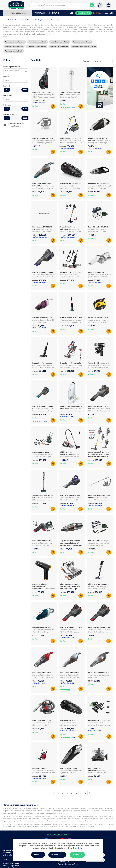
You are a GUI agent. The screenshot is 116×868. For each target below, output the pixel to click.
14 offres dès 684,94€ (67, 148)
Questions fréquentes (11, 863)
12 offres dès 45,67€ (67, 683)
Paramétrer (57, 855)
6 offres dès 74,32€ (95, 731)
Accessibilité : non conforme (68, 864)
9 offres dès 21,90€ (67, 417)
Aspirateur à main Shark (14, 51)
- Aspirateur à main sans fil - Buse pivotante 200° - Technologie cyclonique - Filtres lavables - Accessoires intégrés (99, 277)
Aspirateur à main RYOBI (59, 46)
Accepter (77, 855)
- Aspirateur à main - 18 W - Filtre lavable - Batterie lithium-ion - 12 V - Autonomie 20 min (100, 632)
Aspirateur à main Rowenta (15, 42)
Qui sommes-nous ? (10, 853)
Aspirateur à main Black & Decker (84, 46)
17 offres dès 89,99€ (39, 283)
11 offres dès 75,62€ (67, 506)
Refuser (38, 855)
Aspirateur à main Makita (37, 46)
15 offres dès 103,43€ (39, 237)
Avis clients (8, 855)
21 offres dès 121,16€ (39, 778)
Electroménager (18, 20)
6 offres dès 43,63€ (39, 683)
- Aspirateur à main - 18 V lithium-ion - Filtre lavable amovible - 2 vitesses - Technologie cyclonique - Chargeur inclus (44, 277)
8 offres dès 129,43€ (67, 731)
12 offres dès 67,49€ (67, 638)
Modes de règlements (11, 866)
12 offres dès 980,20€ (67, 237)
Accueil (6, 20)
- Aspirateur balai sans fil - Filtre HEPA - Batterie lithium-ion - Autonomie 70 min (71, 231)
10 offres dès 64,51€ (39, 103)
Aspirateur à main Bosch (38, 42)
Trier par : (87, 61)
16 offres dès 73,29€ (95, 148)
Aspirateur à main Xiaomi (14, 46)
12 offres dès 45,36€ (39, 328)
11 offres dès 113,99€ (95, 506)
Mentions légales (64, 862)
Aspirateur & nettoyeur (35, 20)
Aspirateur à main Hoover (82, 42)
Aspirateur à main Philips (60, 42)
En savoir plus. (78, 848)
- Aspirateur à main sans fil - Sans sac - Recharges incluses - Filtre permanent (71, 411)
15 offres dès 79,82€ (95, 283)
